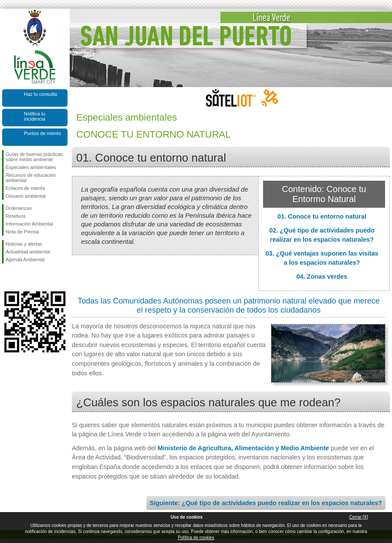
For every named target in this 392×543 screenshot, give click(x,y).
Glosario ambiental (26, 196)
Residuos (16, 216)
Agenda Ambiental (25, 260)
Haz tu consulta (41, 94)
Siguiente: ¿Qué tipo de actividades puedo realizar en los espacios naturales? (266, 503)
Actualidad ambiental (28, 252)
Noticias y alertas (24, 244)
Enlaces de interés (25, 188)
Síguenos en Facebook (7, 277)
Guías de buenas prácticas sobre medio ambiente (34, 157)
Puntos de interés (43, 133)
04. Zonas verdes (322, 277)
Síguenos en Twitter (22, 277)
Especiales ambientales (31, 167)
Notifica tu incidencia (35, 116)
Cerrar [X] (359, 517)
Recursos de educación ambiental (31, 178)
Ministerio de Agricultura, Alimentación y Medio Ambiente (243, 448)
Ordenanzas (19, 208)
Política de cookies (196, 538)
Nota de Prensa (22, 232)
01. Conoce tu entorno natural (322, 216)
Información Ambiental (29, 224)
